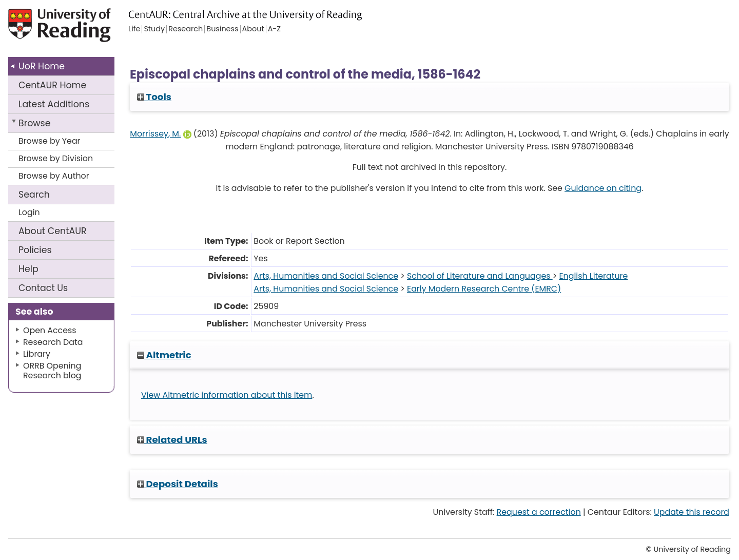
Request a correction (539, 512)
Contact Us (43, 288)
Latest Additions (54, 104)
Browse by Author (54, 176)
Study (154, 29)
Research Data (53, 342)
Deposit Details (178, 484)
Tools (154, 97)
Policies (35, 250)
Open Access (50, 330)
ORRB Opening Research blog (52, 371)
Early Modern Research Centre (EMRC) (484, 289)
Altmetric (164, 355)
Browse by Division (56, 158)
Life (134, 29)
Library (37, 354)
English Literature (593, 276)
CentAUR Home (52, 85)
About (53, 231)
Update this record (692, 512)
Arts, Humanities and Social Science (326, 276)
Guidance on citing (603, 188)
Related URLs (172, 440)
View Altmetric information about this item (227, 395)
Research (186, 29)
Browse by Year (50, 141)
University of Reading (82, 30)
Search (34, 195)
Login (29, 212)
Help (28, 269)
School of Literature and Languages (480, 276)
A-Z (274, 29)
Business (222, 29)
